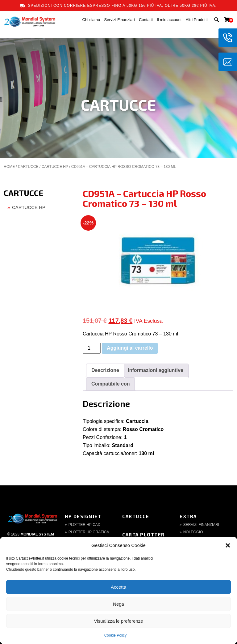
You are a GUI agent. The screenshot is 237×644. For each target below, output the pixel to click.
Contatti (146, 20)
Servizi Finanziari (120, 20)
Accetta (118, 587)
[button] (228, 545)
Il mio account (169, 20)
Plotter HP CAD (85, 525)
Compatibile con (110, 384)
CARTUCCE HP (55, 167)
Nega (118, 604)
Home (9, 167)
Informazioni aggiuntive (156, 370)
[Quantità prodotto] (92, 348)
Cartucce (136, 516)
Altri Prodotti (197, 20)
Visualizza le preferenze (119, 621)
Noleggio (193, 532)
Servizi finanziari (201, 525)
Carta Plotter (143, 535)
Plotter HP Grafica (89, 532)
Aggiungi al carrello (130, 348)
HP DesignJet (83, 516)
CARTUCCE (28, 167)
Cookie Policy (116, 635)
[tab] (105, 370)
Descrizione (105, 370)
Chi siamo (91, 20)
